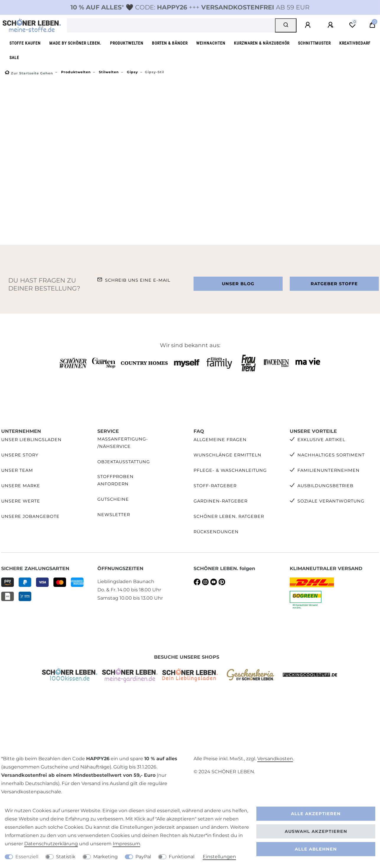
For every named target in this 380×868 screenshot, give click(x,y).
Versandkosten (275, 759)
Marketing (105, 857)
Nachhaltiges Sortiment (331, 455)
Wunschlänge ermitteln (227, 455)
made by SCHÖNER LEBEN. (75, 43)
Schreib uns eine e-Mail (138, 280)
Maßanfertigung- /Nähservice (123, 443)
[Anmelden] (309, 25)
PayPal (143, 857)
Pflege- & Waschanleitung (230, 470)
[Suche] (286, 25)
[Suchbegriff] (171, 25)
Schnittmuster (314, 43)
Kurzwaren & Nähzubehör (262, 43)
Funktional (182, 857)
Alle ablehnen (316, 849)
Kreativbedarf (355, 43)
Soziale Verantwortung (331, 501)
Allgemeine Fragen (220, 440)
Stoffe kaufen (25, 43)
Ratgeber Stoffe (334, 284)
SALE (14, 58)
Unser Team (17, 470)
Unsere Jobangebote (30, 516)
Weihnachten (211, 43)
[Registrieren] (331, 25)
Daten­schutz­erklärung (51, 844)
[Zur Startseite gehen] (29, 73)
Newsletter (114, 515)
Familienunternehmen (329, 470)
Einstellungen (219, 857)
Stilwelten (108, 72)
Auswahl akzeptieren (316, 831)
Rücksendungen (216, 532)
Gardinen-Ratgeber (221, 501)
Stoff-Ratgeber (215, 486)
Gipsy (132, 72)
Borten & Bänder (170, 43)
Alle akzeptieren (316, 814)
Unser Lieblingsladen (31, 440)
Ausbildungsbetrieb (325, 486)
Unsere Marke (21, 486)
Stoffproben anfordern (116, 480)
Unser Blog (238, 284)
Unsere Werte (21, 501)
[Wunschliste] (352, 25)
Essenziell (27, 857)
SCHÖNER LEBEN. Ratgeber (229, 516)
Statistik (66, 857)
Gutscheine (113, 499)
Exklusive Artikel (321, 440)
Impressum (126, 844)
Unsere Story (20, 455)
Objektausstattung (124, 462)
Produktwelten (127, 43)
